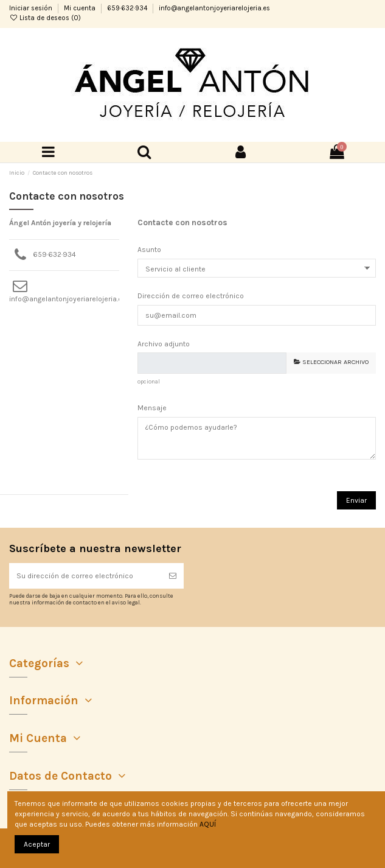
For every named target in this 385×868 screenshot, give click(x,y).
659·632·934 (128, 8)
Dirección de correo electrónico (191, 296)
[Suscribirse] (173, 576)
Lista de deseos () (45, 18)
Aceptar (37, 844)
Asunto (149, 250)
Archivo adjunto (164, 344)
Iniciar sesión (32, 8)
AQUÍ (208, 824)
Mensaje (152, 408)
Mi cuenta (81, 8)
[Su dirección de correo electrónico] (85, 576)
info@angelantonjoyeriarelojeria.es (214, 8)
